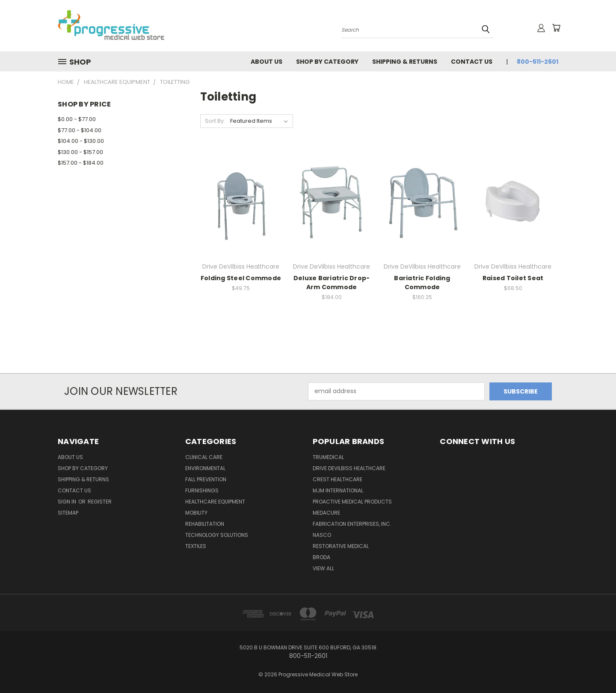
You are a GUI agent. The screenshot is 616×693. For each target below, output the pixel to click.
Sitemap (68, 513)
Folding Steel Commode (241, 278)
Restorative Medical (341, 546)
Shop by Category (327, 62)
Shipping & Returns (405, 62)
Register (100, 502)
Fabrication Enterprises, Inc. (352, 524)
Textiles (196, 546)
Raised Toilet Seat (513, 278)
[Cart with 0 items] (556, 28)
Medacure (326, 513)
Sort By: (215, 121)
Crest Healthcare (338, 479)
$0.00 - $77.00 (77, 119)
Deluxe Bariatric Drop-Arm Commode (332, 283)
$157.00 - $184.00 (81, 163)
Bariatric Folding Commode (422, 283)
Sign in (68, 502)
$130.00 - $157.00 (80, 152)
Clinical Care (204, 457)
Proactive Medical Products (352, 502)
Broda (321, 557)
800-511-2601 (538, 62)
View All (323, 568)
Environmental (205, 468)
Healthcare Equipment (215, 502)
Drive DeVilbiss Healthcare (349, 468)
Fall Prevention (206, 479)
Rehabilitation (205, 524)
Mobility (196, 513)
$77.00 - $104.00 (80, 130)
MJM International (338, 490)
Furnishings (202, 490)
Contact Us (472, 62)
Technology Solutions (217, 535)
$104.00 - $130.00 (81, 141)
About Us (267, 62)
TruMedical (328, 457)
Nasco (322, 535)
